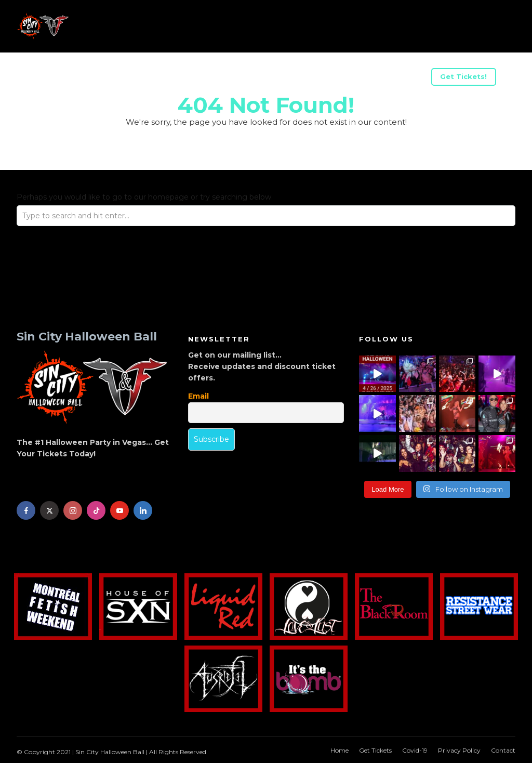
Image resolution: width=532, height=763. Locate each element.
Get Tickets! (463, 76)
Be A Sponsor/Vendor (187, 78)
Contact (503, 750)
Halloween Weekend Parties (364, 78)
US (119, 78)
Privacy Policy (459, 750)
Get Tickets (375, 750)
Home (340, 750)
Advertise (269, 78)
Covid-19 (415, 750)
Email (198, 396)
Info (46, 78)
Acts (84, 78)
